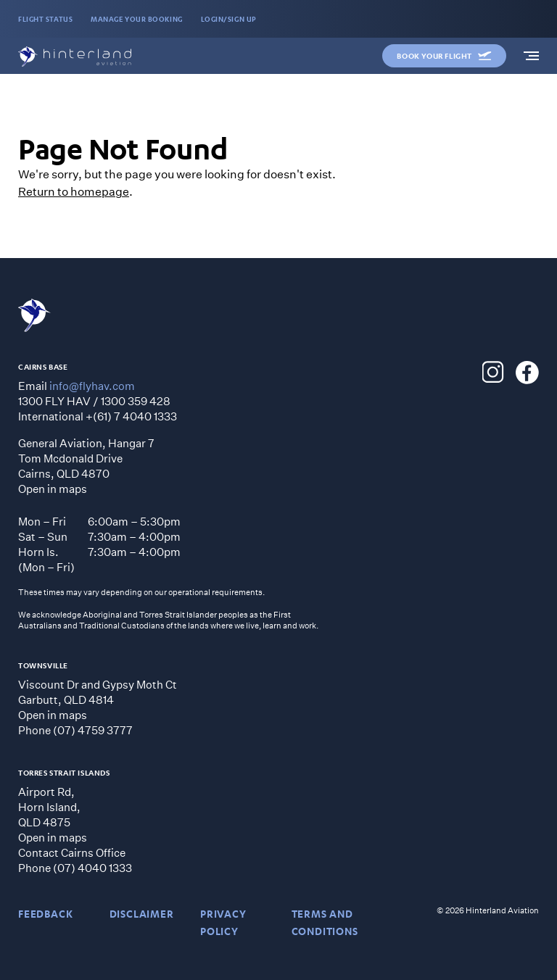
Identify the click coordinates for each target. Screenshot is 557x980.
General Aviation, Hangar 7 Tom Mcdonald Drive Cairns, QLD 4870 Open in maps (86, 466)
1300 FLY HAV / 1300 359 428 (94, 401)
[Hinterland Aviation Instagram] (493, 373)
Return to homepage (74, 191)
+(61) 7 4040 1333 (131, 416)
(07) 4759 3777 (93, 730)
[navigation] (531, 56)
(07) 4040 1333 (92, 868)
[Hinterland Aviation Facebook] (527, 373)
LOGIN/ (229, 19)
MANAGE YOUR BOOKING (136, 19)
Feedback (45, 914)
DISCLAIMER (142, 914)
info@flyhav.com (92, 386)
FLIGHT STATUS (45, 19)
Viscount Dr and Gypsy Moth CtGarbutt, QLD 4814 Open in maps (98, 699)
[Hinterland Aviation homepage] (75, 57)
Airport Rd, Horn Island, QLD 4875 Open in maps (53, 814)
